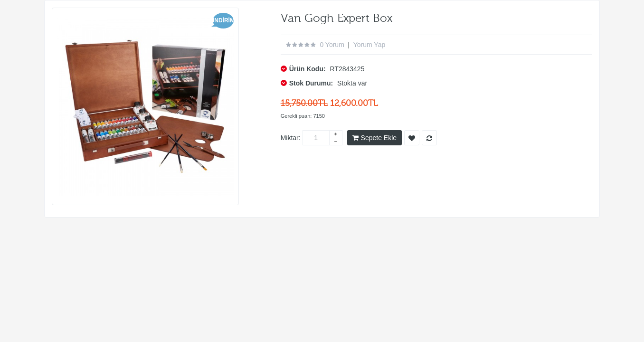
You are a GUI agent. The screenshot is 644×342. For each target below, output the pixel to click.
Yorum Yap (369, 45)
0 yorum (332, 45)
